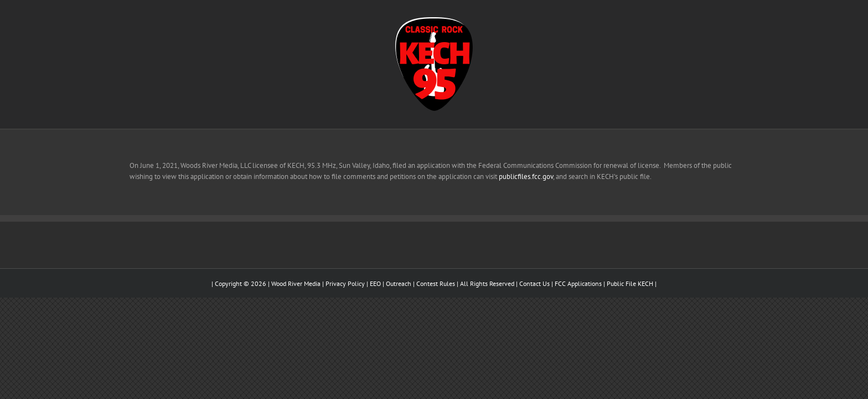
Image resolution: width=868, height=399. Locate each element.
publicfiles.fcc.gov (526, 177)
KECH (645, 283)
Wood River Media (296, 283)
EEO (375, 283)
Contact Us (534, 283)
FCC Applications (578, 283)
